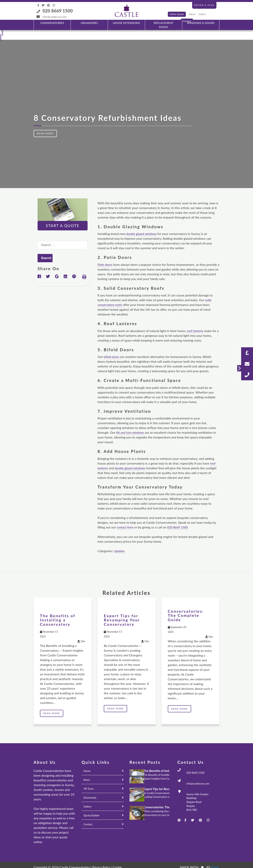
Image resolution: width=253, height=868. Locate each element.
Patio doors (105, 255)
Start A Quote (63, 216)
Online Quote (177, 14)
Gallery (202, 14)
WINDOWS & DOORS (201, 23)
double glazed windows (142, 224)
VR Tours (89, 779)
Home (87, 761)
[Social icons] (39, 5)
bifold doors (112, 347)
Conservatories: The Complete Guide (187, 606)
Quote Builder (92, 806)
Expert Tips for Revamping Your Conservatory (123, 610)
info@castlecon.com (55, 17)
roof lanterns (196, 321)
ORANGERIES (89, 23)
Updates (120, 541)
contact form (126, 518)
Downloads (90, 788)
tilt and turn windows (131, 423)
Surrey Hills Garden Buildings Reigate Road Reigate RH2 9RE (198, 795)
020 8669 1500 (58, 11)
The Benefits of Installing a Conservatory (58, 610)
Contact (88, 815)
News (87, 770)
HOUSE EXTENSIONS (126, 23)
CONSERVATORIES (52, 23)
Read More (46, 124)
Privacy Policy (102, 858)
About (192, 14)
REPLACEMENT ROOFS (164, 25)
